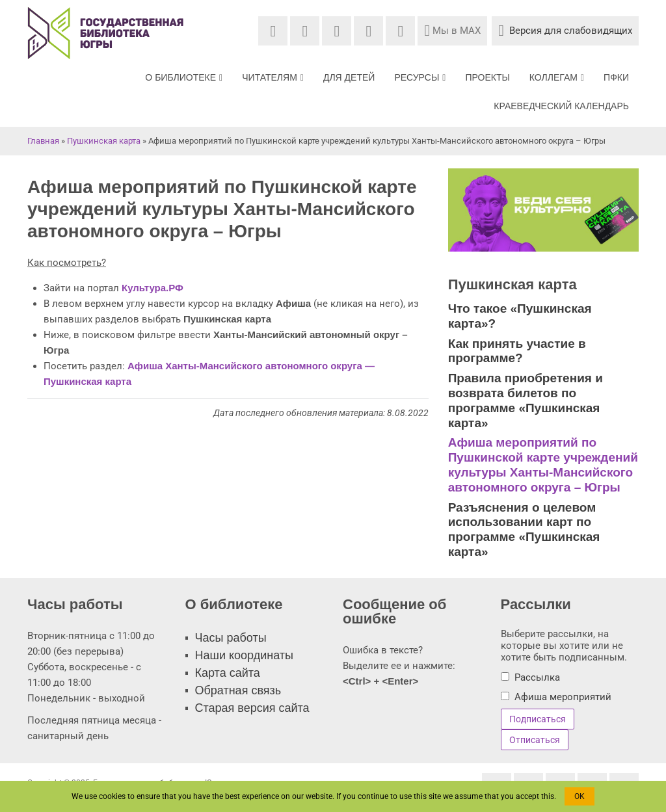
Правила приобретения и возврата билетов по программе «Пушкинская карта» (526, 400)
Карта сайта (228, 673)
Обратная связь (238, 690)
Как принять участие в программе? (517, 351)
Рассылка (537, 677)
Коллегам (557, 77)
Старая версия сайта (252, 708)
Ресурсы (420, 77)
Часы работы (231, 638)
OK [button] (579, 796)
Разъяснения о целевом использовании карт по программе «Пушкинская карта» (524, 530)
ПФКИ (616, 77)
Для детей (349, 77)
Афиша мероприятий (563, 697)
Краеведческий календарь (561, 106)
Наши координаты (245, 655)
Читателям (273, 77)
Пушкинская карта (104, 141)
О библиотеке (184, 77)
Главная (43, 141)
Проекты (487, 77)
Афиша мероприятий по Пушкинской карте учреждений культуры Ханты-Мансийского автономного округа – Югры (543, 465)
